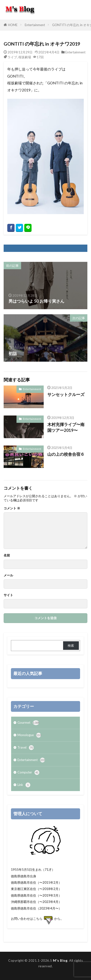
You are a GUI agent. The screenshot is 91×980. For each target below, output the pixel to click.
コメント (12, 508)
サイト (8, 595)
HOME (13, 25)
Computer (28, 772)
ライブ (12, 57)
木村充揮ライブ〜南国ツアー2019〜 (66, 428)
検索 (71, 645)
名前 (7, 555)
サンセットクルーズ (66, 395)
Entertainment (35, 25)
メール (8, 575)
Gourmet (28, 723)
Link (24, 785)
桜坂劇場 (25, 57)
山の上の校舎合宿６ (66, 454)
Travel (26, 748)
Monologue (29, 735)
